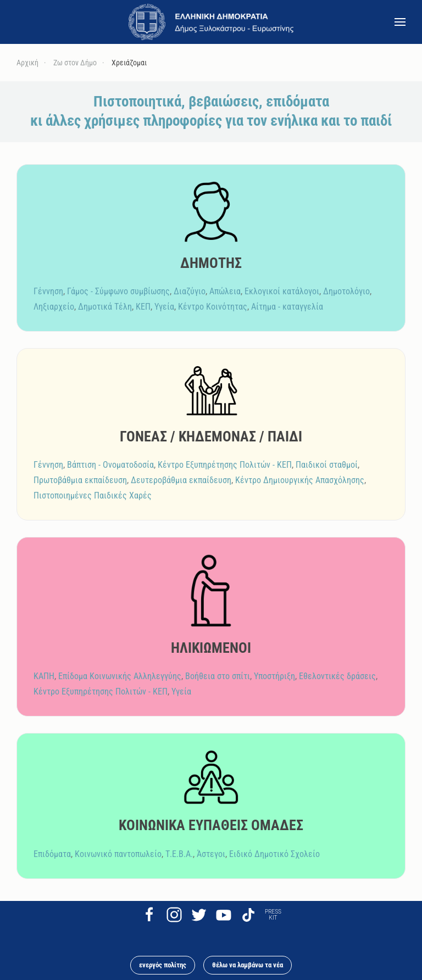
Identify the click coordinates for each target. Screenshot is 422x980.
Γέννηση (48, 291)
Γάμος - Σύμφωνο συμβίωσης (118, 291)
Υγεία (164, 307)
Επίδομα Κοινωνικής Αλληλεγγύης (120, 676)
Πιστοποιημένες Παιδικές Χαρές (93, 495)
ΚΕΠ (143, 307)
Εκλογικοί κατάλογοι (282, 291)
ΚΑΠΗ (44, 676)
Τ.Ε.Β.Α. (179, 854)
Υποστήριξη (274, 676)
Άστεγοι (211, 854)
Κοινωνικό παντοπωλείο (118, 854)
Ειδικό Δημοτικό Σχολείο (274, 854)
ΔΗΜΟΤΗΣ (211, 263)
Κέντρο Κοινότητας (213, 307)
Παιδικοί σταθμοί (327, 465)
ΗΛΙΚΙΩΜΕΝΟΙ (211, 648)
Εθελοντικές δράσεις (337, 676)
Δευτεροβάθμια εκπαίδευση (181, 480)
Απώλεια (225, 291)
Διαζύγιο (190, 291)
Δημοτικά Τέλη (105, 307)
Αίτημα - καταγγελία (287, 307)
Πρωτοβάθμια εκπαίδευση (80, 480)
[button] (400, 22)
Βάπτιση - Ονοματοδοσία (110, 465)
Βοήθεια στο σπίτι (218, 676)
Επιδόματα (52, 854)
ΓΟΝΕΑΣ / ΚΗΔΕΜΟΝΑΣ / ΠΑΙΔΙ (211, 436)
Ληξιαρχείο (54, 307)
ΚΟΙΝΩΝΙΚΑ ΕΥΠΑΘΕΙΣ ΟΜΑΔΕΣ (211, 825)
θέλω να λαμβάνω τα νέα (248, 965)
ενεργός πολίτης (163, 965)
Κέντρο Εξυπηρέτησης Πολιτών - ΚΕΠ (225, 465)
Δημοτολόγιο (346, 291)
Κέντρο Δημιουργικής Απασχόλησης (300, 480)
